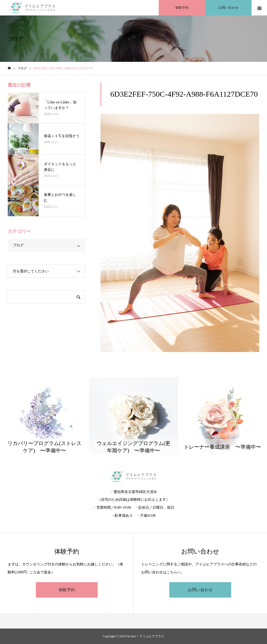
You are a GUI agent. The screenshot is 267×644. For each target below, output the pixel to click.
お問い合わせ (200, 590)
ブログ (18, 245)
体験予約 (67, 590)
